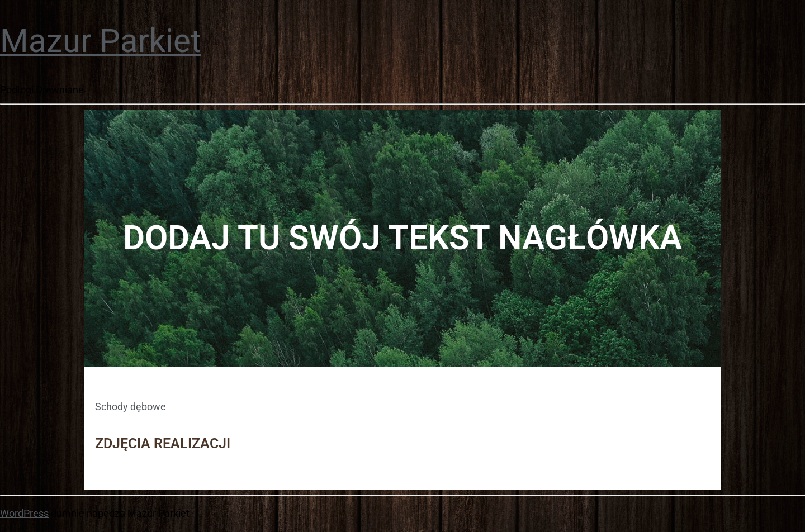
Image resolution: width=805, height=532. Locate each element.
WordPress (24, 513)
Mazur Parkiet (101, 41)
